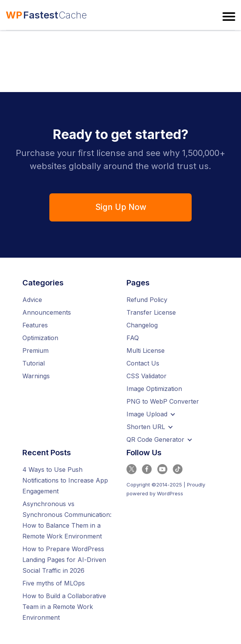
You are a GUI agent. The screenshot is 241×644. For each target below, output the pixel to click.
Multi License (146, 351)
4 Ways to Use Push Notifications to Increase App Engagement (65, 480)
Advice (32, 300)
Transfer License (151, 312)
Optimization (40, 338)
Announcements (47, 312)
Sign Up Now (121, 207)
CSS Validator (147, 376)
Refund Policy (147, 300)
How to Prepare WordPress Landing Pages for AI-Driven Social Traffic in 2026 (64, 560)
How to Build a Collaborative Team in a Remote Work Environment (64, 607)
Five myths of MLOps (54, 583)
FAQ (133, 338)
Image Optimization (154, 389)
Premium (35, 351)
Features (35, 325)
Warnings (36, 376)
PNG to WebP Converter (163, 401)
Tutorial (34, 363)
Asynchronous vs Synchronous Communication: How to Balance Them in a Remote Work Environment (67, 520)
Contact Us (143, 363)
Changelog (142, 325)
